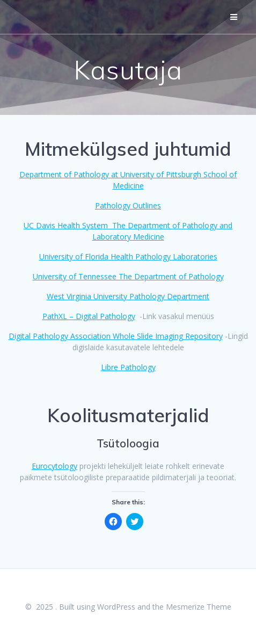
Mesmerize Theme (199, 607)
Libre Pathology (128, 367)
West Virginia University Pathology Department (128, 296)
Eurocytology (54, 466)
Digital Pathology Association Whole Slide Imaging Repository (116, 336)
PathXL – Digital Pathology (89, 316)
